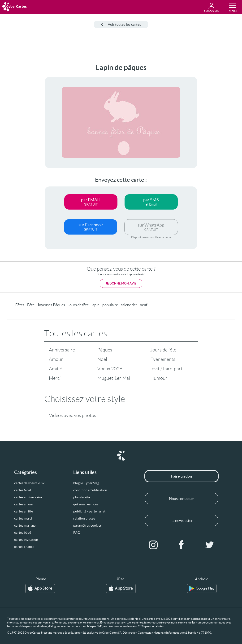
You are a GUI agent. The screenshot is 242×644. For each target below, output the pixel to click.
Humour (159, 378)
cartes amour (24, 504)
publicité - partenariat (89, 511)
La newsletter (182, 520)
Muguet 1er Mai (114, 378)
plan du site (82, 497)
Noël (102, 359)
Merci (55, 378)
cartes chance (24, 547)
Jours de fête (163, 350)
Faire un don (181, 476)
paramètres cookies (87, 525)
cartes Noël (23, 490)
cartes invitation (26, 540)
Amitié (56, 369)
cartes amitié (24, 511)
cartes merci (23, 518)
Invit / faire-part (166, 369)
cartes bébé (23, 533)
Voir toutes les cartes (121, 24)
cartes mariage (25, 525)
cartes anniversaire (28, 497)
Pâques (105, 350)
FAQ (77, 533)
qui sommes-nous (86, 504)
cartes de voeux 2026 (30, 483)
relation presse (84, 518)
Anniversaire (62, 350)
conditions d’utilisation (90, 490)
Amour (56, 359)
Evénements (163, 359)
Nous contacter (181, 499)
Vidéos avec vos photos (73, 415)
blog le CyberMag (86, 483)
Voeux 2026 (110, 369)
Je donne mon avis (121, 283)
